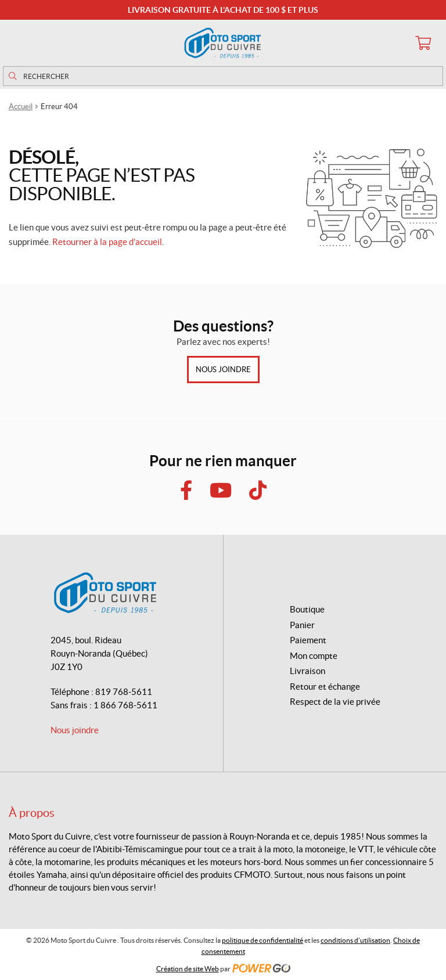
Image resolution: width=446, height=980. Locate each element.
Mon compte (314, 656)
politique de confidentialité (262, 940)
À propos (32, 813)
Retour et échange (325, 687)
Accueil (21, 107)
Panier (302, 625)
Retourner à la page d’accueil (107, 242)
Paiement (308, 640)
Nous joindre (223, 370)
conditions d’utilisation (355, 940)
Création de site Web (188, 969)
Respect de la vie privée (335, 702)
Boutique (307, 609)
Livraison (307, 671)
